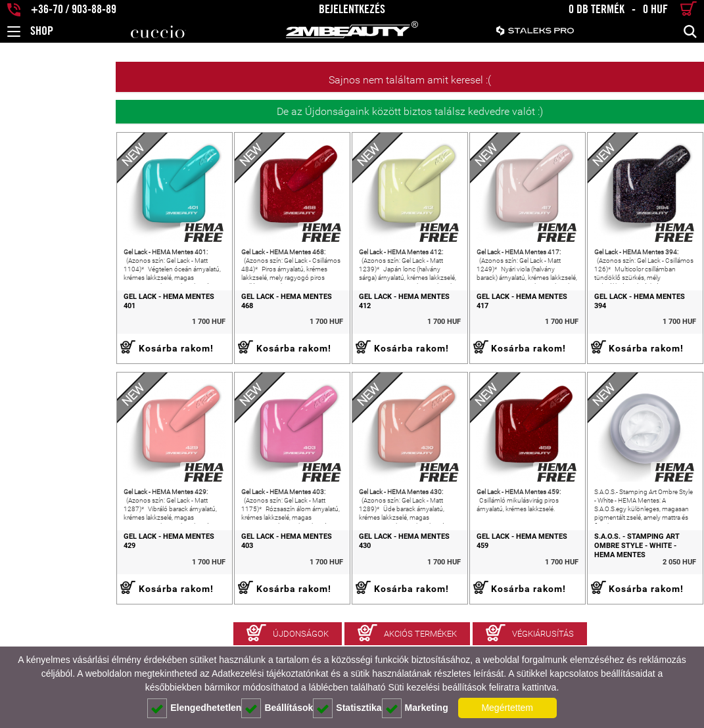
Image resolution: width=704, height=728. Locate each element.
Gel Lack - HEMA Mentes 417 (483, 320)
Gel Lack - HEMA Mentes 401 (60, 320)
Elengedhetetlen (194, 708)
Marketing (415, 708)
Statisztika (347, 708)
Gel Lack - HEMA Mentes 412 (341, 320)
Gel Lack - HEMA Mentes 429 (60, 583)
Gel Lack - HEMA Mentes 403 (201, 583)
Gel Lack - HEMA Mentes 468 (201, 320)
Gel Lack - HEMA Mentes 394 (623, 320)
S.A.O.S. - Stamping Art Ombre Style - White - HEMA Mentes (627, 588)
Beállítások (277, 708)
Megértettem (507, 708)
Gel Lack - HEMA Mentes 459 (483, 583)
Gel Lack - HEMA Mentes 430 (341, 583)
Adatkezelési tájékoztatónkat (270, 673)
